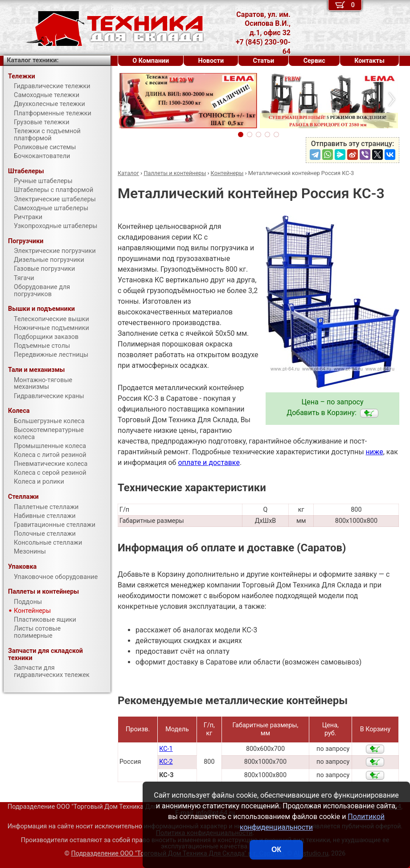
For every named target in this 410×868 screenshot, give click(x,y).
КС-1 (166, 749)
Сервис (314, 61)
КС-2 (166, 762)
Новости (211, 61)
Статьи (264, 61)
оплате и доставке (209, 463)
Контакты (369, 61)
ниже (375, 452)
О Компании (151, 61)
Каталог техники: (33, 60)
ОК (276, 850)
